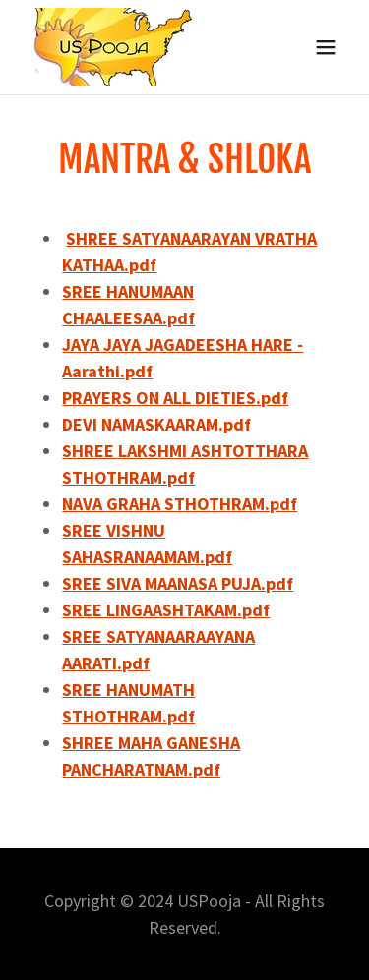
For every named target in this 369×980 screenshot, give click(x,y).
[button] (326, 47)
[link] (115, 47)
